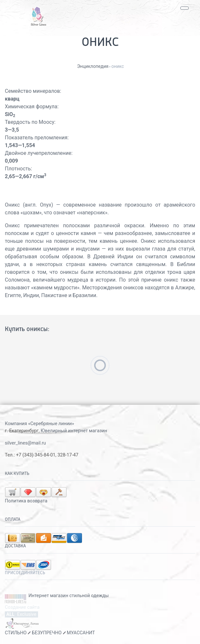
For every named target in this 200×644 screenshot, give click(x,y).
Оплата (13, 520)
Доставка (15, 546)
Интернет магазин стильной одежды (69, 596)
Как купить (17, 474)
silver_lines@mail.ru (25, 443)
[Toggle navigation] (185, 8)
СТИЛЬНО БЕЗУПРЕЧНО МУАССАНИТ (50, 633)
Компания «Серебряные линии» (39, 424)
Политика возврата (26, 501)
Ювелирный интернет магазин (74, 431)
